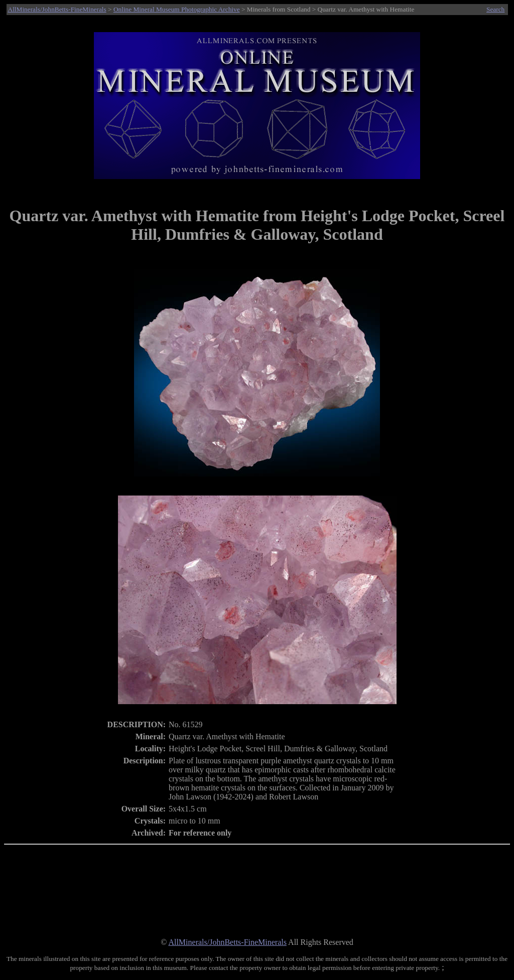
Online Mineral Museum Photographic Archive (177, 9)
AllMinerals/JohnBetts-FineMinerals (57, 9)
